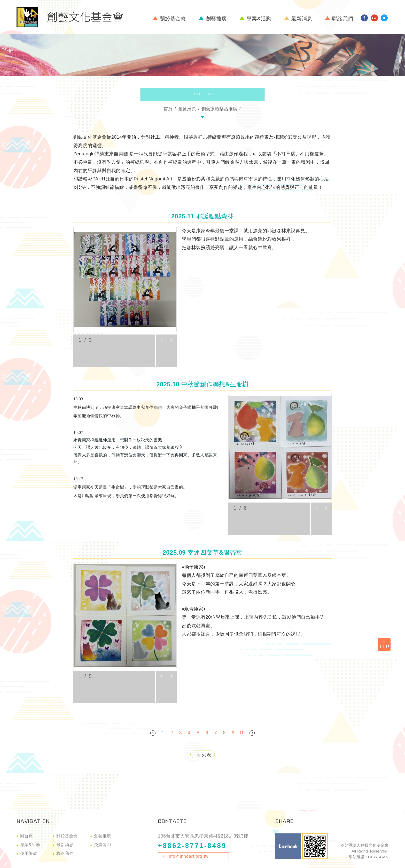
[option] (125, 279)
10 (242, 733)
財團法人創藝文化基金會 (70, 17)
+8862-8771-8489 (192, 846)
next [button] (172, 340)
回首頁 (26, 836)
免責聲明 (102, 845)
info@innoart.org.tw (188, 856)
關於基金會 (173, 19)
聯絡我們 (343, 19)
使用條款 (29, 853)
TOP (384, 645)
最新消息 (302, 19)
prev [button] (161, 340)
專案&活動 (259, 19)
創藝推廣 (216, 19)
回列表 (202, 755)
